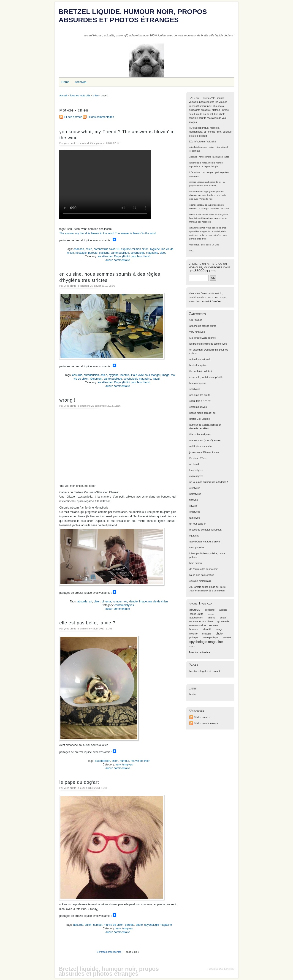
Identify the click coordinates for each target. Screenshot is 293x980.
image (166, 375)
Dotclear (229, 969)
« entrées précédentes (109, 952)
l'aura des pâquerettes (202, 575)
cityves (193, 506)
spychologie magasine (144, 253)
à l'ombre (215, 301)
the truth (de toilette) (201, 371)
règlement (96, 379)
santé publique (120, 253)
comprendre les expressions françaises (209, 214)
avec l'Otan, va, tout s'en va (205, 542)
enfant (223, 618)
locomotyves (196, 470)
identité (124, 375)
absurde (77, 375)
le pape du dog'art (79, 782)
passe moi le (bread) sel (203, 413)
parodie (93, 253)
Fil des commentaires (101, 117)
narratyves (195, 494)
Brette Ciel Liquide (199, 419)
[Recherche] (199, 278)
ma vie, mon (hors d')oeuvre (205, 440)
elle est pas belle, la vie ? (87, 623)
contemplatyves (124, 605)
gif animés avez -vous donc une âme (208, 228)
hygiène (155, 249)
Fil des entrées (73, 117)
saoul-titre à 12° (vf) (200, 401)
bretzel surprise (198, 365)
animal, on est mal (199, 359)
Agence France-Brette (200, 157)
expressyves (196, 476)
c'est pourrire (197, 547)
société (227, 637)
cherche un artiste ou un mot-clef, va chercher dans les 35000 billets (209, 267)
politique (194, 638)
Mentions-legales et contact (205, 671)
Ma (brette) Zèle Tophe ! (203, 338)
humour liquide (198, 383)
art (90, 602)
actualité (210, 610)
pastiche (104, 253)
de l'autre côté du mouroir (203, 569)
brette (193, 694)
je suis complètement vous (204, 452)
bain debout (196, 563)
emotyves (195, 512)
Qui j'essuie (196, 320)
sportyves (195, 389)
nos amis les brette (200, 395)
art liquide (195, 464)
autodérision (91, 375)
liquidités (194, 536)
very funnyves (124, 765)
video (163, 253)
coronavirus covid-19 (107, 249)
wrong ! (67, 400)
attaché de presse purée (201, 147)
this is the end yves (200, 434)
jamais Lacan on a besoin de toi (205, 182)
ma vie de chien (158, 602)
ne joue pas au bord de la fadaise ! (209, 482)
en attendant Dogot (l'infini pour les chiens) (124, 256)
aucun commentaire (118, 260)
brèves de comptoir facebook (205, 530)
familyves (195, 518)
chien (96, 95)
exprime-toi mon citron (135, 249)
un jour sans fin (198, 524)
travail (156, 379)
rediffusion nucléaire (201, 446)
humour (125, 761)
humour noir (120, 602)
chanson (79, 249)
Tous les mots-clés (80, 95)
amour (211, 614)
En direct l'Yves (198, 458)
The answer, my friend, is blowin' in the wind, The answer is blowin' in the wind (107, 233)
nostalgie (81, 253)
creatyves (195, 488)
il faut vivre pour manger (145, 375)
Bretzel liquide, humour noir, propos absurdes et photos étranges (133, 16)
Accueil (63, 95)
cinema (106, 602)
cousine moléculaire (200, 581)
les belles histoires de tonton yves (208, 344)
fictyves (193, 500)
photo (139, 925)
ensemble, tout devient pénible (206, 377)
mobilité (193, 634)
